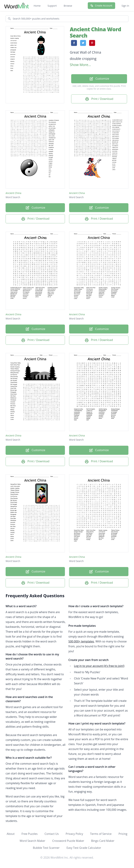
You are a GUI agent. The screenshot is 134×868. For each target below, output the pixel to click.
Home (37, 6)
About (11, 834)
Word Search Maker (32, 841)
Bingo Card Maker (103, 841)
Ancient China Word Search (95, 32)
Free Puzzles (29, 834)
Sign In (125, 6)
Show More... (80, 65)
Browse (68, 6)
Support (52, 6)
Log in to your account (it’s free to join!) (99, 666)
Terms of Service (101, 834)
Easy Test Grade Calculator (84, 848)
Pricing (123, 834)
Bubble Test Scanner (46, 848)
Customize (99, 79)
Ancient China (13, 193)
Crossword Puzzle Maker (68, 841)
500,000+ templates (81, 641)
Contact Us (52, 834)
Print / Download (99, 99)
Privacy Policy (74, 834)
